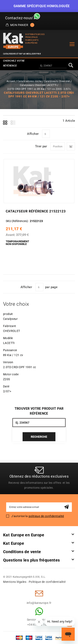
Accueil (11, 81)
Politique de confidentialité (47, 582)
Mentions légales (15, 582)
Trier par (41, 146)
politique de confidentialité (46, 516)
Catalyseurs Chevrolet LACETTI (38, 85)
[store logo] (13, 41)
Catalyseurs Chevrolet (57, 81)
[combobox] (53, 66)
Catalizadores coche (30, 81)
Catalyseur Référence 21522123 (36, 211)
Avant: (11, 235)
